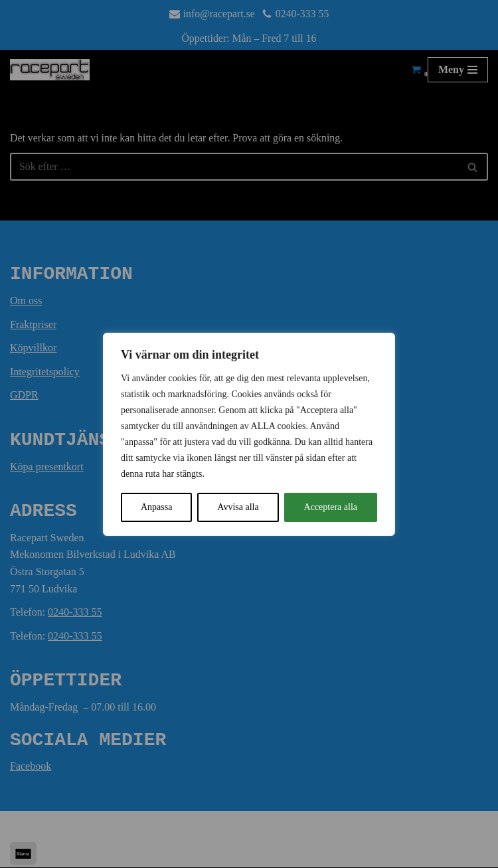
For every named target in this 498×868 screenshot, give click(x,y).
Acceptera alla (331, 507)
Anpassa (156, 507)
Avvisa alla (238, 507)
